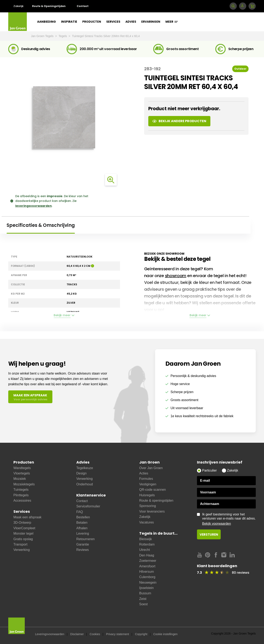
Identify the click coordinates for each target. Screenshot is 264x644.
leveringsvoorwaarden (34, 206)
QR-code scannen (153, 490)
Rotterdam (147, 544)
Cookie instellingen (165, 634)
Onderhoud (85, 484)
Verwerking (22, 550)
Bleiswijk (146, 539)
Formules (146, 479)
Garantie (83, 544)
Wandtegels (22, 468)
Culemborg (147, 577)
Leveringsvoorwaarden (50, 634)
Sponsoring (148, 506)
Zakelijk (18, 6)
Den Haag (147, 555)
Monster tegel (23, 533)
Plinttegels (21, 495)
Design (81, 473)
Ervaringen (151, 22)
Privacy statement (117, 634)
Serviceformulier (88, 506)
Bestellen (83, 517)
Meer (172, 22)
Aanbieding (47, 22)
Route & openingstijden (156, 501)
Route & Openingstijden (49, 6)
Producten (92, 22)
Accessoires (22, 501)
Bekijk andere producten (179, 121)
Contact (83, 6)
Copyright (141, 634)
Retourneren (85, 539)
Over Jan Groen (151, 468)
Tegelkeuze (85, 468)
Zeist (143, 599)
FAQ (80, 512)
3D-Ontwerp (22, 523)
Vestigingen (148, 484)
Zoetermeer (148, 561)
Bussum (145, 593)
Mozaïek (20, 479)
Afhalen (82, 528)
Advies (131, 22)
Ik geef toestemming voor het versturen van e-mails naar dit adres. (229, 519)
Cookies (95, 634)
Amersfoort (147, 566)
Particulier (209, 470)
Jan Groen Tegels (43, 36)
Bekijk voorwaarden (217, 524)
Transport (20, 544)
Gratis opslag (23, 539)
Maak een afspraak (27, 517)
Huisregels (147, 495)
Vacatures (147, 522)
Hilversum (147, 572)
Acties (144, 473)
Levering (83, 533)
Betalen (82, 523)
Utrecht (145, 550)
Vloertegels (22, 473)
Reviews (82, 550)
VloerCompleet (24, 528)
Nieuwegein (148, 583)
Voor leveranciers (152, 511)
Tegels (63, 36)
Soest (143, 604)
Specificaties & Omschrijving (41, 225)
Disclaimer (77, 634)
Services (113, 22)
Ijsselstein (146, 588)
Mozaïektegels (24, 484)
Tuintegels (21, 490)
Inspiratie (69, 22)
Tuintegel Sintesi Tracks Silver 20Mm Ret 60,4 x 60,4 (106, 36)
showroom (176, 276)
